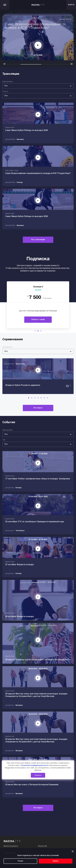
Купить (56, 861)
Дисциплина (7, 82)
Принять (38, 775)
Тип (4, 440)
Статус (5, 92)
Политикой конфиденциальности (35, 765)
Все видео (38, 408)
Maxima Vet (43, 846)
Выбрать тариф (38, 320)
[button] (35, 331)
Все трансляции (38, 240)
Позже (20, 861)
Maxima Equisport (11, 846)
